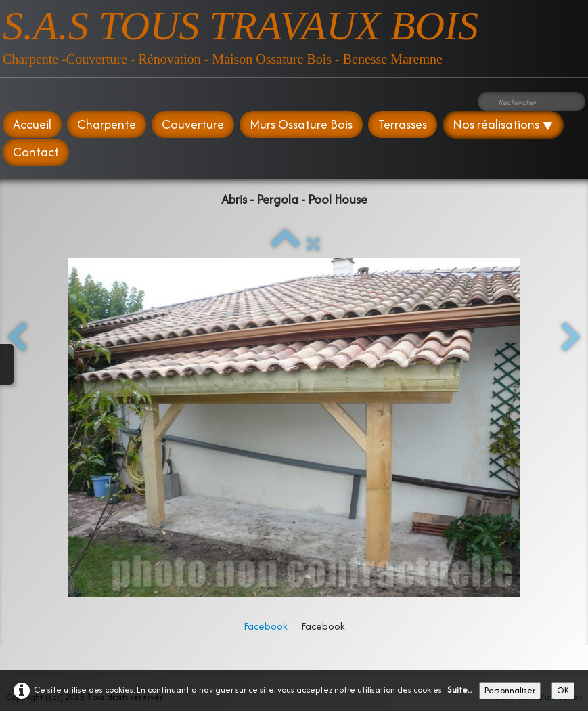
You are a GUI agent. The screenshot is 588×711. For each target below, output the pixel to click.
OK (563, 690)
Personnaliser (510, 690)
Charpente (107, 124)
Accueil (32, 124)
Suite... (459, 690)
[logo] (241, 34)
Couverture (193, 124)
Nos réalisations (503, 124)
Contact (36, 152)
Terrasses (403, 124)
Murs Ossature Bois (301, 124)
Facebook (266, 626)
